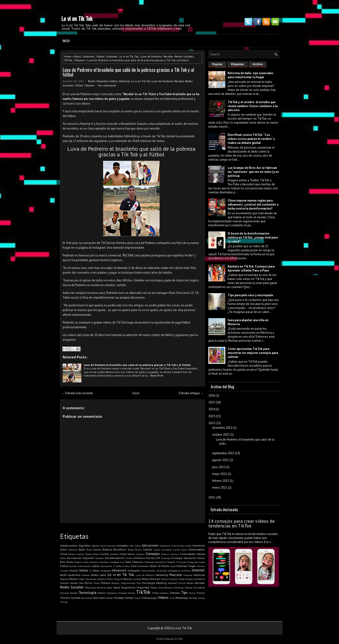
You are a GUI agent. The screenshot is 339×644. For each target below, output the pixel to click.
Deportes (89, 56)
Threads (123, 593)
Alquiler (95, 546)
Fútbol (101, 56)
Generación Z (108, 566)
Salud (117, 587)
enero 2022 (220, 488)
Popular (115, 583)
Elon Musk (67, 562)
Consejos (153, 554)
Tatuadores (199, 587)
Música (127, 579)
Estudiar (94, 562)
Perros (89, 583)
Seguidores (128, 587)
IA (91, 571)
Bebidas (97, 550)
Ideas (96, 570)
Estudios (104, 562)
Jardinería (75, 575)
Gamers (73, 566)
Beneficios (120, 549)
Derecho (100, 558)
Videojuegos (149, 598)
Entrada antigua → (191, 393)
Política (106, 583)
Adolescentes (69, 545)
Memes (73, 579)
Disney (151, 558)
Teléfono (102, 593)
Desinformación (115, 558)
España (78, 562)
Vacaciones (86, 598)
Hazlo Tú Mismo (159, 566)
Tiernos (131, 593)
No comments (107, 85)
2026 (212, 395)
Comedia (114, 554)
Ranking (161, 583)
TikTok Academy (160, 593)
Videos (163, 597)
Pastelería (199, 579)
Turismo (65, 598)
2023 (212, 416)
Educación (190, 558)
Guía (134, 566)
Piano (97, 583)
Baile (82, 549)
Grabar (126, 566)
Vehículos (99, 598)
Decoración (74, 558)
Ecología (177, 558)
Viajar (137, 598)
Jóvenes (86, 575)
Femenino (160, 562)
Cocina (104, 554)
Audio (188, 546)
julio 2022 (219, 467)
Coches (96, 554)
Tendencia (112, 593)
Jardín (64, 575)
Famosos (138, 562)
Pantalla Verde (176, 579)
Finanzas (181, 562)
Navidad (137, 579)
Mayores (188, 575)
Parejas (189, 579)
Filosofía (171, 562)
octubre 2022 (221, 435)
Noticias (155, 579)
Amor (103, 546)
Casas (184, 550)
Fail (122, 562)
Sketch (154, 587)
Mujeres (118, 579)
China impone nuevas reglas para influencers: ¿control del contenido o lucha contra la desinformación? (253, 205)
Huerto (74, 570)
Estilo (86, 562)
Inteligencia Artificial (179, 571)
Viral (172, 598)
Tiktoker (79, 60)
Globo (119, 566)
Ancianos (112, 546)
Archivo (258, 64)
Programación (128, 583)
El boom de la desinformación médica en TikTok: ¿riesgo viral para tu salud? (253, 237)
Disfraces (140, 558)
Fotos (202, 562)
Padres (164, 579)
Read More (157, 375)
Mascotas (176, 575)
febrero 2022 (221, 481)
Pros (139, 583)
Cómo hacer (127, 554)
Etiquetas (238, 64)
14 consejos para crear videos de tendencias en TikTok (242, 523)
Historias (112, 56)
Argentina (165, 546)
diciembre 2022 (222, 428)
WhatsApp (182, 598)
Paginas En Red (174, 639)
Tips (184, 592)
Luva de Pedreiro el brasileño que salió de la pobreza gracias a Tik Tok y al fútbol (128, 72)
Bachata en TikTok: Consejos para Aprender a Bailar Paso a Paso (251, 268)
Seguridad (143, 587)
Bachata (73, 550)
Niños (146, 579)
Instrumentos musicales (154, 571)
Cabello (147, 549)
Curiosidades (188, 554)
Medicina (199, 575)
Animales (123, 545)
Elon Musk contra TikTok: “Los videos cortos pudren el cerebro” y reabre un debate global (251, 139)
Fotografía (193, 562)
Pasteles (64, 583)
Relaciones (90, 587)
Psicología (149, 583)
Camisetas (166, 550)
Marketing (162, 575)
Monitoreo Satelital (96, 579)
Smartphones (165, 587)
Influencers (119, 570)
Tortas (192, 593)
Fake (128, 562)
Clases (88, 554)
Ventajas (119, 598)
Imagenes (106, 571)
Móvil (110, 579)
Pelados (74, 583)
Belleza (107, 549)
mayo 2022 (220, 474)
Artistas (180, 546)
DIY (158, 558)
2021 (212, 497)
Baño (89, 550)
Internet (198, 570)
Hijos (173, 566)
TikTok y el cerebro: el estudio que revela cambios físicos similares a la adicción (253, 106)
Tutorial (75, 598)
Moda (82, 579)
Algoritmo (84, 545)
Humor (84, 570)
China (64, 554)
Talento (188, 587)
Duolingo (166, 558)
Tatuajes (65, 593)
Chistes (72, 554)
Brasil (78, 56)
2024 (212, 409)
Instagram (134, 570)
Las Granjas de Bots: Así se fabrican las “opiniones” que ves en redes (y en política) (253, 172)
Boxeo (131, 550)
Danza (201, 554)
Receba (168, 56)
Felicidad (149, 562)
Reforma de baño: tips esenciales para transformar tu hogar (250, 75)
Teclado (74, 593)
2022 (212, 423)
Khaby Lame (99, 575)
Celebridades (196, 549)
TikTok (68, 60)
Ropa (109, 587)
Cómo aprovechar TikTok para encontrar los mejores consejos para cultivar (253, 353)
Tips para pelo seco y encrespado (250, 295)
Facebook (114, 562)
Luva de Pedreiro (151, 56)
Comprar (140, 554)
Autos (64, 549)
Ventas (129, 598)
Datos (63, 558)
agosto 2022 (220, 460)
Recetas (200, 583)
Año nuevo (135, 546)
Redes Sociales (184, 56)
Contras (165, 554)
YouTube (193, 598)
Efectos (201, 558)
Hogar (192, 566)
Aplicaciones (150, 545)
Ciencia (80, 554)
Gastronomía (85, 566)
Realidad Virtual (177, 583)
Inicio (66, 41)
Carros (177, 550)
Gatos (96, 566)
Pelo (81, 583)
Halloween (143, 566)
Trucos (201, 593)
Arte (173, 546)
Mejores (64, 579)
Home (68, 56)
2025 (212, 402)
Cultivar (174, 554)
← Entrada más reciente (77, 393)
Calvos (157, 550)
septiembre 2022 (223, 453)
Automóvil (199, 545)
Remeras (101, 587)
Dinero (129, 558)
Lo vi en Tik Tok (77, 18)
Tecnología (87, 592)
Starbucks (178, 587)
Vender (109, 598)
